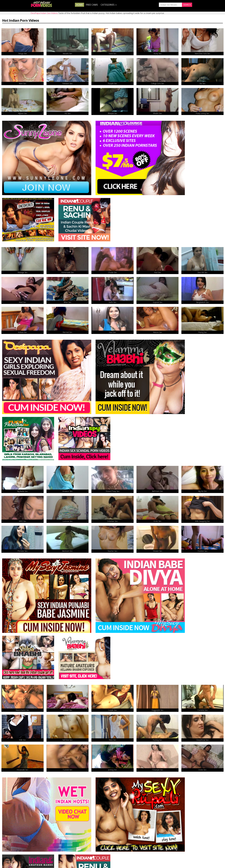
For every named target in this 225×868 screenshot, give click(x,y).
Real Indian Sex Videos (128, 759)
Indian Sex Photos (179, 759)
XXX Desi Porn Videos (19, 759)
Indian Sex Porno (179, 741)
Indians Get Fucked (126, 722)
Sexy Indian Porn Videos (129, 741)
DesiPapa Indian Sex (181, 778)
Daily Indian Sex (70, 722)
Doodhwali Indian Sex (19, 722)
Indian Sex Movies (17, 778)
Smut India (175, 722)
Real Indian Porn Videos (75, 759)
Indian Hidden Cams (72, 778)
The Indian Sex (15, 741)
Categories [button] (109, 5)
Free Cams (92, 5)
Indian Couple (123, 778)
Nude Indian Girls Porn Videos (78, 741)
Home (79, 5)
